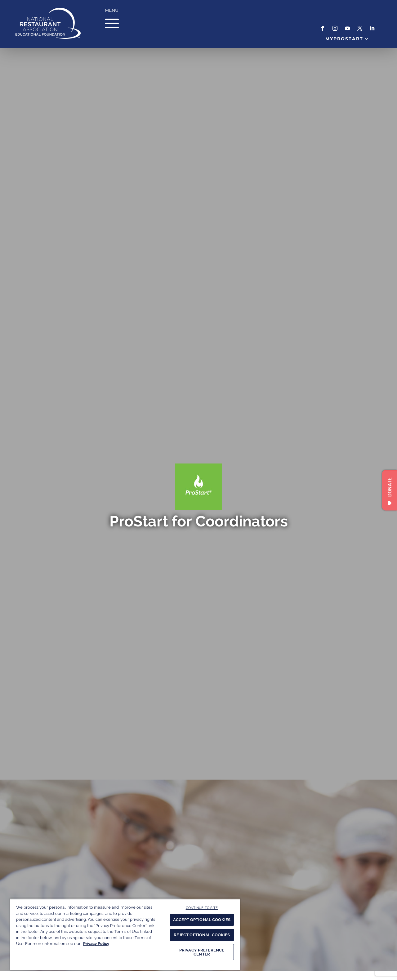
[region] (125, 934)
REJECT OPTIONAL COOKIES (202, 935)
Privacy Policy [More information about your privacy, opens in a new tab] (96, 944)
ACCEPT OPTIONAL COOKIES (202, 920)
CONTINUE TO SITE (202, 908)
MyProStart (344, 39)
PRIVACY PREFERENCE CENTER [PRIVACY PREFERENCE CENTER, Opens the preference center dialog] (202, 952)
